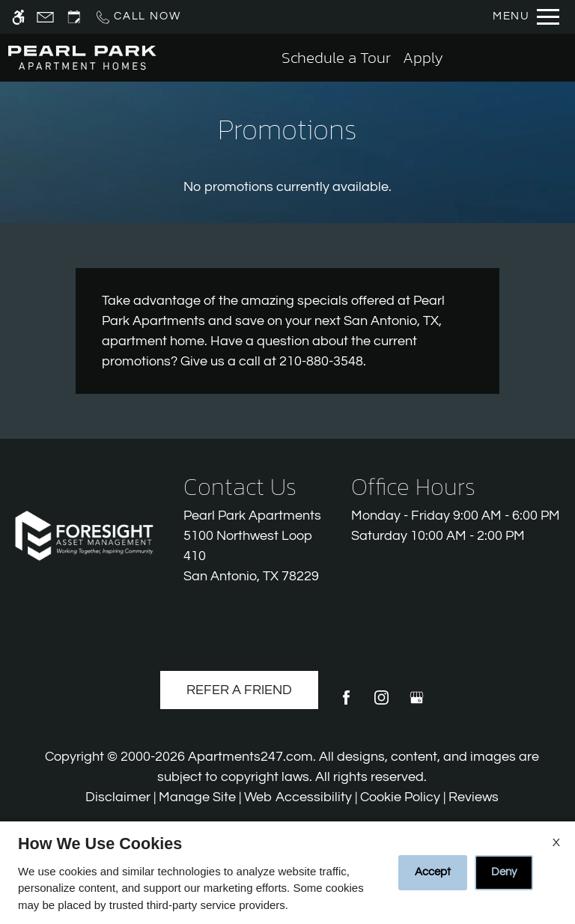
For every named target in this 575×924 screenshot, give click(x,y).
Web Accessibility (298, 797)
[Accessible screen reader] (18, 17)
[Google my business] (417, 703)
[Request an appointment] (74, 17)
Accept (433, 872)
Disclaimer (118, 797)
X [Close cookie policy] (556, 842)
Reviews (474, 797)
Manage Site (197, 797)
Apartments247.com (250, 757)
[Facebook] (346, 703)
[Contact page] (45, 17)
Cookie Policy (400, 797)
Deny (504, 872)
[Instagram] (381, 703)
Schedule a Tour (336, 57)
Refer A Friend (239, 690)
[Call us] (137, 17)
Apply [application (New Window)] (423, 57)
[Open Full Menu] (526, 17)
